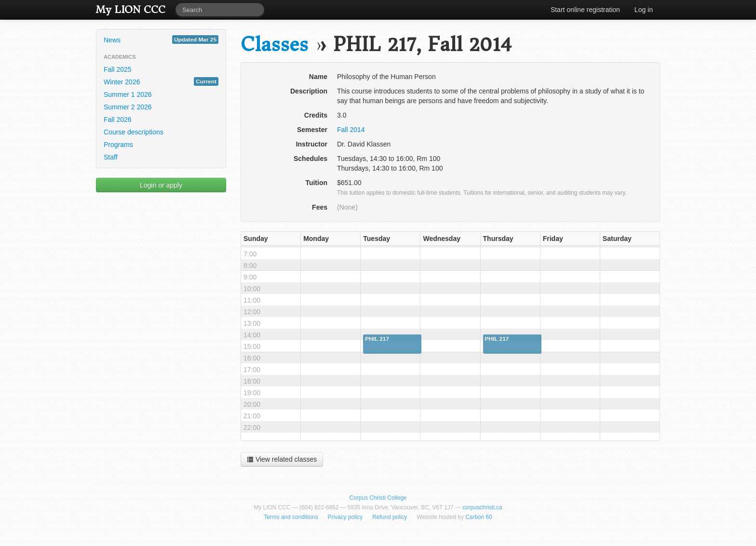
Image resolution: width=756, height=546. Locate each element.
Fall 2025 (118, 69)
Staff (111, 157)
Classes (274, 45)
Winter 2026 (161, 81)
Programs (118, 145)
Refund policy (390, 517)
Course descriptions (134, 132)
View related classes (282, 459)
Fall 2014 (351, 130)
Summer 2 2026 (128, 107)
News (161, 40)
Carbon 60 (479, 517)
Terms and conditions (291, 517)
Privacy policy (345, 517)
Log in (644, 10)
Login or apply (161, 185)
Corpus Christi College (378, 498)
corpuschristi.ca (482, 507)
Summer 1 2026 (128, 94)
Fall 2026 (118, 120)
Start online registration (585, 10)
